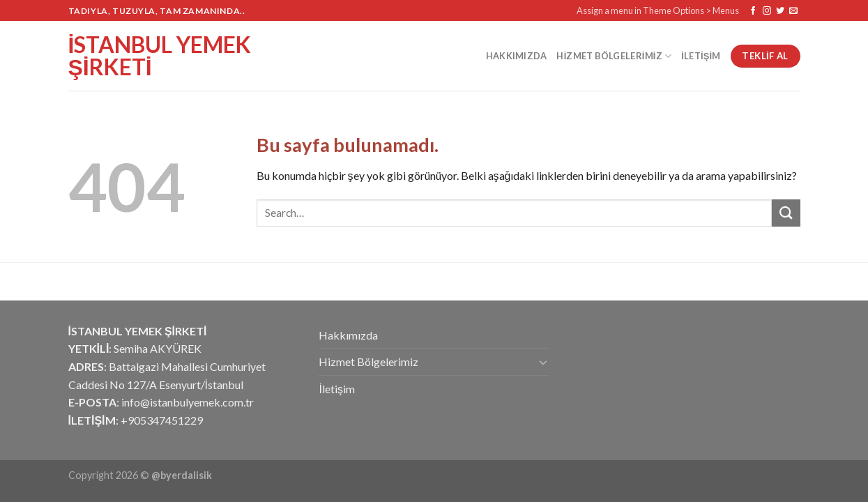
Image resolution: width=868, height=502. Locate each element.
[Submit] (786, 213)
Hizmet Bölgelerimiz (614, 56)
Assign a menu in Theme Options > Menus (658, 10)
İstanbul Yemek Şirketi (160, 56)
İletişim (701, 56)
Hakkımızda (517, 56)
